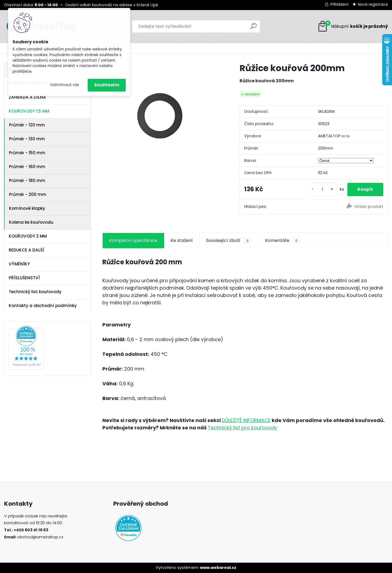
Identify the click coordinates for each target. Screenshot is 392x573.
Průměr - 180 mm (27, 181)
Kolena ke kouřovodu (31, 222)
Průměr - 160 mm (27, 167)
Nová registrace (373, 4)
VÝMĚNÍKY (19, 264)
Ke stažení (182, 240)
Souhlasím (107, 85)
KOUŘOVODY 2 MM (28, 236)
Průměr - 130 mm (27, 139)
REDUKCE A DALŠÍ (26, 250)
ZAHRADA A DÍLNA (27, 97)
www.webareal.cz (218, 568)
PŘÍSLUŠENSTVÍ (24, 278)
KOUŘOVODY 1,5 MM (29, 111)
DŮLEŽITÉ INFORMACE (246, 420)
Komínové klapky (27, 208)
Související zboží (229, 241)
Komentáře (283, 241)
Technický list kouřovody (35, 292)
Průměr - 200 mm (28, 194)
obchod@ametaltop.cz (40, 537)
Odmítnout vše (65, 85)
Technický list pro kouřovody (242, 428)
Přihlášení (339, 4)
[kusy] (321, 190)
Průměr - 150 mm (27, 153)
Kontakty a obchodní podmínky (43, 306)
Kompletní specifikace (133, 240)
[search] (254, 28)
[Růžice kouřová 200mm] (162, 122)
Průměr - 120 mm (27, 125)
